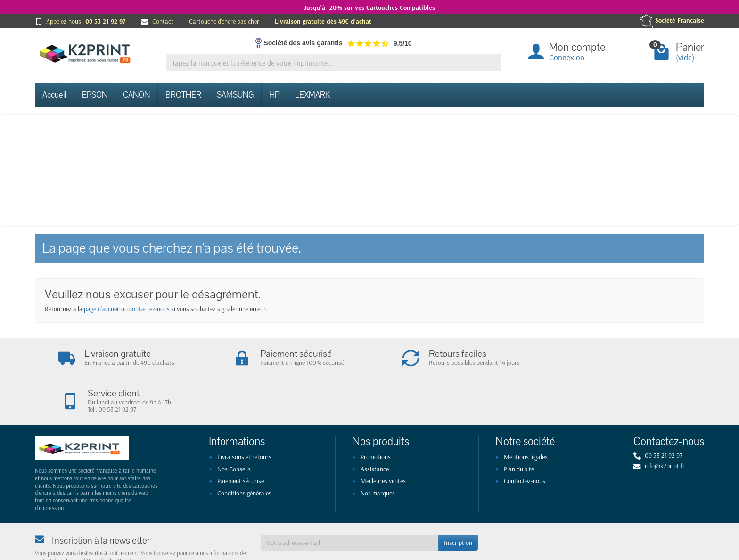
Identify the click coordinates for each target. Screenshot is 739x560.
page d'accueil (102, 309)
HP (274, 95)
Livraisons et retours (244, 417)
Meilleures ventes (383, 442)
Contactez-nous (525, 442)
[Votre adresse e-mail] (350, 503)
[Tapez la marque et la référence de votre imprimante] (334, 63)
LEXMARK (312, 95)
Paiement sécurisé (241, 442)
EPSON (95, 95)
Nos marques (378, 453)
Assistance (375, 429)
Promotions (376, 417)
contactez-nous (149, 309)
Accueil (54, 95)
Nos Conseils (234, 429)
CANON (136, 95)
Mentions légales (526, 417)
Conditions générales (244, 453)
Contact (157, 21)
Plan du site (519, 429)
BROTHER (183, 95)
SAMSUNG (235, 95)
